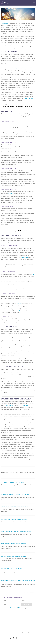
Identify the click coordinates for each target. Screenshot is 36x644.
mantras (31, 288)
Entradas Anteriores (29, 593)
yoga (26, 98)
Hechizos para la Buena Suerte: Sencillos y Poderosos (15, 507)
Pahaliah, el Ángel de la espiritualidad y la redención (15, 231)
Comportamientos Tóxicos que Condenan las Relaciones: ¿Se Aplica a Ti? (18, 581)
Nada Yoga (22, 311)
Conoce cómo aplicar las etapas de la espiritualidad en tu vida (18, 107)
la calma (20, 303)
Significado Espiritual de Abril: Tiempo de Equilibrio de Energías (17, 532)
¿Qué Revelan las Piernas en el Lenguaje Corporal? (14, 519)
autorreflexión (25, 257)
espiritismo (16, 69)
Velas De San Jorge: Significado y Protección (12, 470)
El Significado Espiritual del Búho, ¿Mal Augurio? (13, 482)
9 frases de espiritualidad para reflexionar (13, 394)
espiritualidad (5, 24)
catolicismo (10, 69)
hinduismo (3, 69)
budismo (25, 67)
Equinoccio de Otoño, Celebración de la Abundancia (14, 556)
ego (33, 274)
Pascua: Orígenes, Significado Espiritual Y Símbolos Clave (15, 544)
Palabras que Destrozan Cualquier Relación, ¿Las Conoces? (16, 495)
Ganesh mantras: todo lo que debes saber (11, 568)
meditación (31, 98)
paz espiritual (11, 194)
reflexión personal (24, 405)
